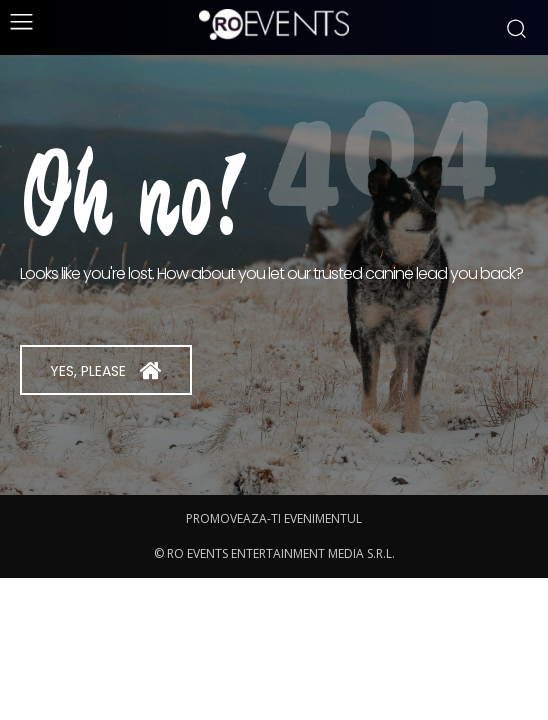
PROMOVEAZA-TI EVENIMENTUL (274, 518)
